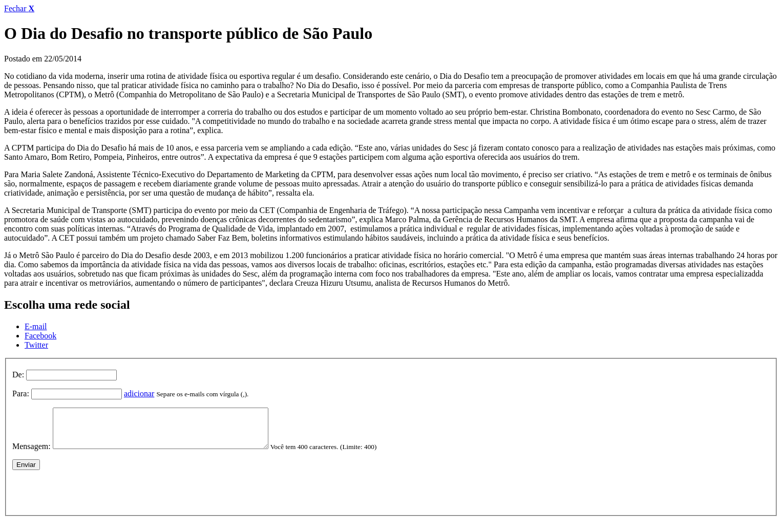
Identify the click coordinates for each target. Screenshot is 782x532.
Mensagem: (31, 454)
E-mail (36, 326)
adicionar (139, 393)
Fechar (19, 8)
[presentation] (90, 498)
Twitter (36, 345)
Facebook (40, 336)
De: (18, 375)
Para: (21, 393)
